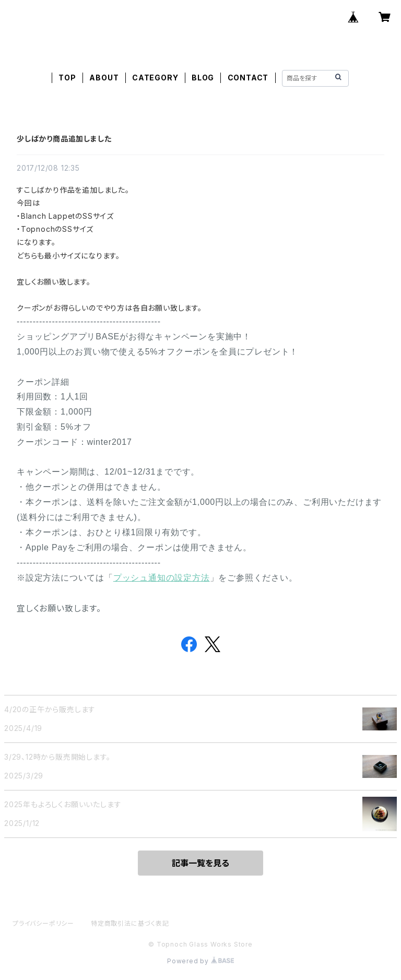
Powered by (200, 961)
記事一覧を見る (200, 863)
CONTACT (248, 78)
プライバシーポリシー (43, 923)
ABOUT (104, 78)
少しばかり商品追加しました (64, 139)
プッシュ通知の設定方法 (162, 578)
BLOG (203, 78)
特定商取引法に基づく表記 (130, 923)
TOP (67, 78)
